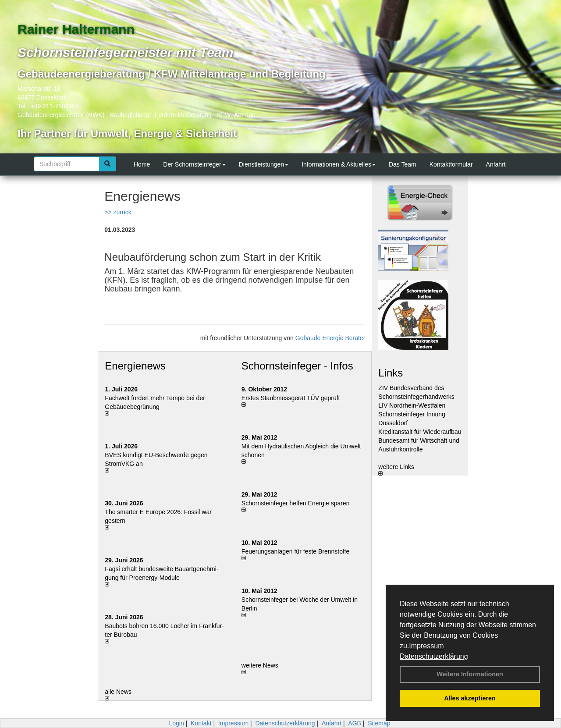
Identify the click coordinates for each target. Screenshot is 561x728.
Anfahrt (496, 164)
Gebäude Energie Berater (330, 338)
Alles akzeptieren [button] (470, 698)
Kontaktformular (451, 164)
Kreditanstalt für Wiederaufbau (420, 432)
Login (176, 723)
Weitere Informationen (470, 674)
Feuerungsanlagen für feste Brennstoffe (295, 551)
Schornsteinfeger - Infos (297, 366)
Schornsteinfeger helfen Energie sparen (296, 503)
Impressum (426, 646)
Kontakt (201, 723)
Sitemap (379, 723)
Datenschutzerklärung (434, 656)
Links (391, 373)
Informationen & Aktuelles (339, 164)
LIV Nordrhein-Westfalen (412, 405)
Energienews (135, 366)
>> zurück (118, 212)
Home (142, 164)
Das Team (403, 164)
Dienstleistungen (264, 164)
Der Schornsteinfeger (194, 164)
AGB (355, 723)
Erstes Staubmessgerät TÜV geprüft (291, 398)
